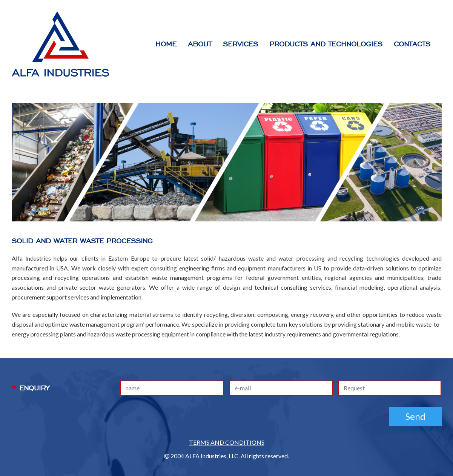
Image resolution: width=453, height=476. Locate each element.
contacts (412, 44)
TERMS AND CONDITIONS (227, 442)
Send (415, 416)
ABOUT (200, 44)
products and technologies (326, 44)
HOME (166, 44)
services (240, 44)
